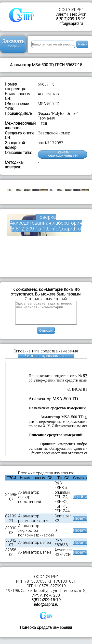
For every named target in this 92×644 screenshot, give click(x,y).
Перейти (80, 501)
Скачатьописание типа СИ (63, 154)
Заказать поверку (13, 43)
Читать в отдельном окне (46, 360)
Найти (83, 44)
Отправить (47, 335)
